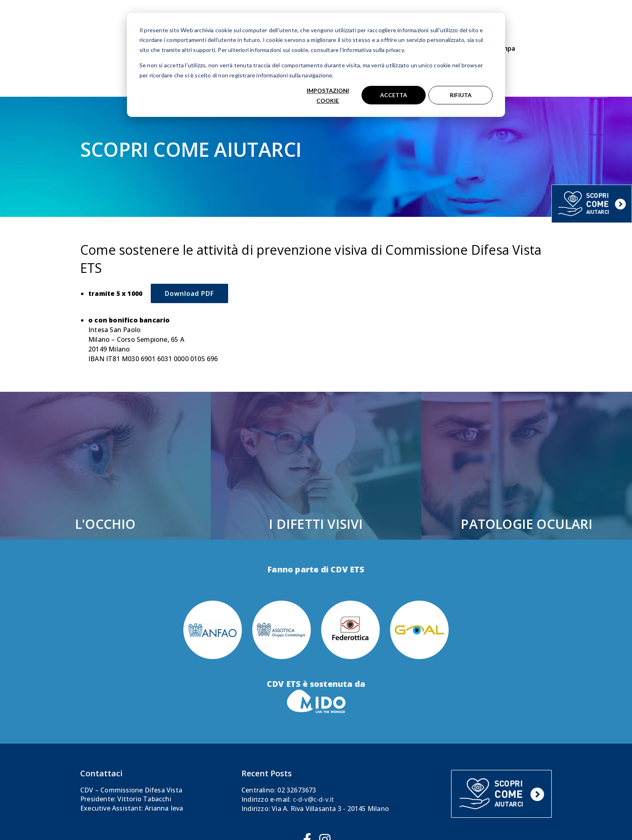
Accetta (394, 95)
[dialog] (316, 65)
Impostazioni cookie (328, 96)
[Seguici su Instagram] (325, 791)
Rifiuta (461, 95)
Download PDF (189, 245)
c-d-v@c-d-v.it (314, 751)
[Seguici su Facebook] (307, 791)
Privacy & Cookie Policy (385, 819)
